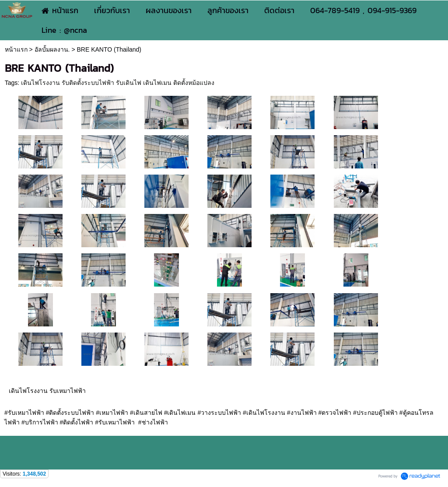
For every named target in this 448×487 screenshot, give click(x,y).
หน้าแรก (16, 49)
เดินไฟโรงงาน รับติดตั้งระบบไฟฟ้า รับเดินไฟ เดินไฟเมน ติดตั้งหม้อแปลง (118, 83)
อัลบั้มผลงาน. (52, 49)
